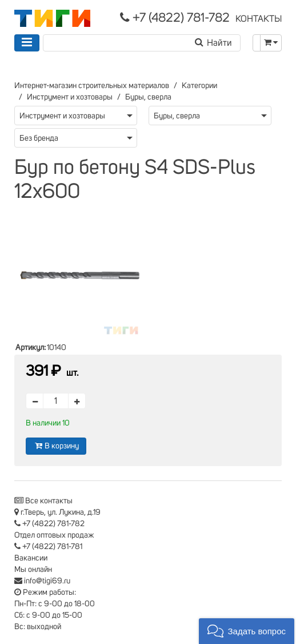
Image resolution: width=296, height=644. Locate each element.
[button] (247, 631)
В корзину (56, 446)
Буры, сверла (148, 97)
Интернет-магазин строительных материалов (92, 86)
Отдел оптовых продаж (54, 535)
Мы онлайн (33, 570)
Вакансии (31, 558)
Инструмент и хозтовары (70, 97)
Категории (199, 86)
